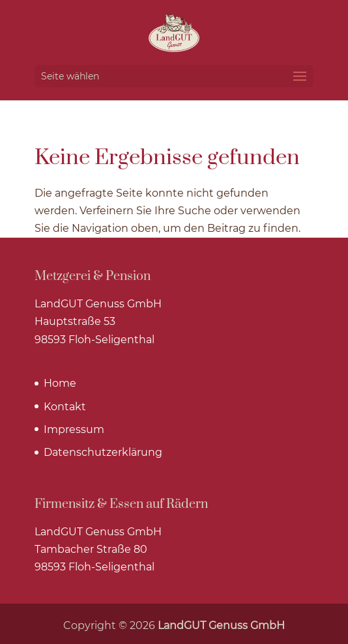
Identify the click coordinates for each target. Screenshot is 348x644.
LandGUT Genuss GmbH (221, 625)
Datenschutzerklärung (103, 452)
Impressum (74, 429)
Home (60, 383)
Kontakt (65, 407)
